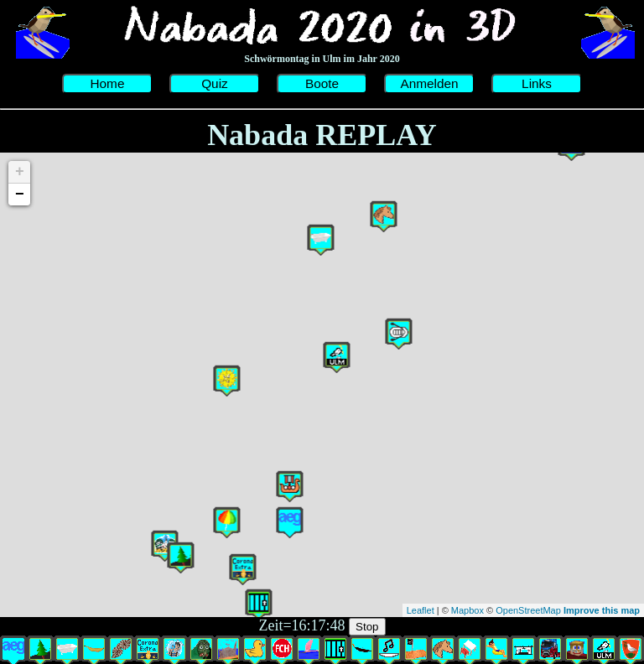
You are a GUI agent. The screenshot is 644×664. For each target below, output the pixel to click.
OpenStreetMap (528, 610)
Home (107, 83)
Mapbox (467, 610)
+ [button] (20, 172)
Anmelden (429, 83)
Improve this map (602, 610)
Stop (367, 627)
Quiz (215, 83)
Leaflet (421, 610)
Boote (322, 83)
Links (537, 83)
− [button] (20, 195)
